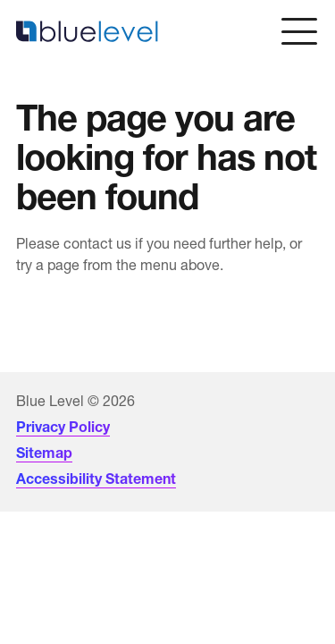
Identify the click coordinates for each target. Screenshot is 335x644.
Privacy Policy (63, 427)
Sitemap (44, 453)
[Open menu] (299, 31)
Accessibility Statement (96, 479)
